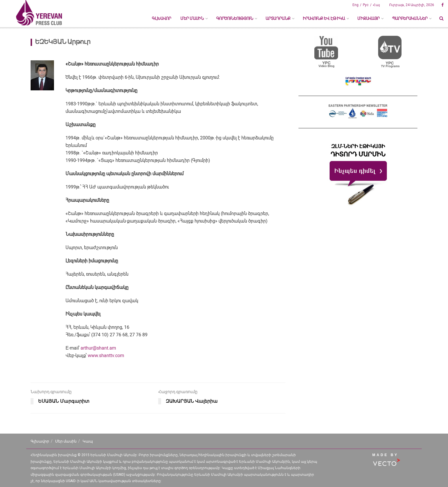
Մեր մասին (66, 441)
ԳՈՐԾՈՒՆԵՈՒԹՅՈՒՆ (235, 18)
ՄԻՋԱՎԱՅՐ (368, 18)
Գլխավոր (162, 18)
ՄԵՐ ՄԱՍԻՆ (192, 18)
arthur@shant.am (98, 348)
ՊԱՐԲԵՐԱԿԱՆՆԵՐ (410, 18)
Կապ (88, 441)
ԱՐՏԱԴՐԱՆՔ (278, 18)
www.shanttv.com (106, 356)
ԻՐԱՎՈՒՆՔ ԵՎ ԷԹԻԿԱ (324, 18)
